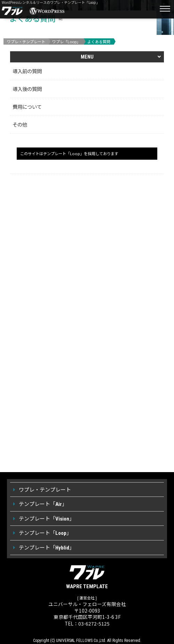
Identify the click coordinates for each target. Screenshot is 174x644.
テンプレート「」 (43, 504)
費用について (27, 107)
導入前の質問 (27, 71)
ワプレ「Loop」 (66, 41)
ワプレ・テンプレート (26, 41)
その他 (20, 124)
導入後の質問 (27, 89)
